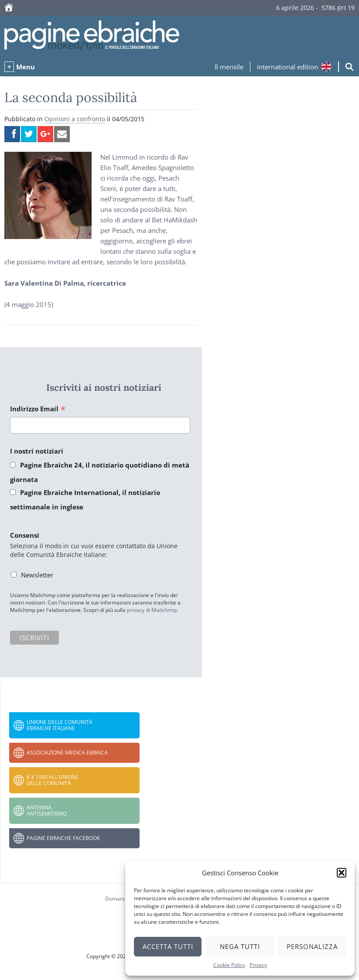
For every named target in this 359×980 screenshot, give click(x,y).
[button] (342, 873)
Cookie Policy (229, 965)
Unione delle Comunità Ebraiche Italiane (60, 725)
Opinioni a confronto (75, 119)
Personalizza (312, 946)
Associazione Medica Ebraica (67, 753)
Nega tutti (240, 946)
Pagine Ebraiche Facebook (63, 838)
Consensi (25, 535)
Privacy (258, 965)
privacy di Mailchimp (152, 610)
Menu (26, 67)
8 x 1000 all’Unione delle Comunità (53, 780)
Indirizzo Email (38, 409)
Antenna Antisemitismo (47, 811)
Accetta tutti (168, 946)
